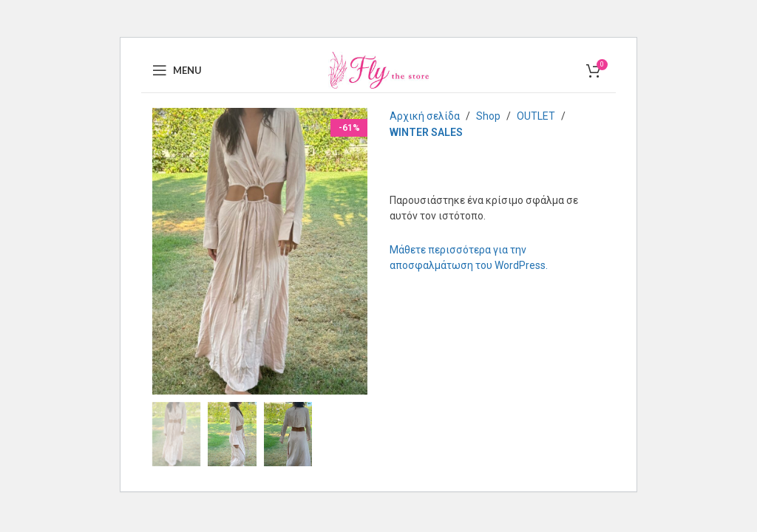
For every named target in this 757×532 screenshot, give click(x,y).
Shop (488, 116)
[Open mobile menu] (177, 70)
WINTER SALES (426, 132)
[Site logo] (378, 69)
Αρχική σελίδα (425, 116)
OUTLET (536, 116)
